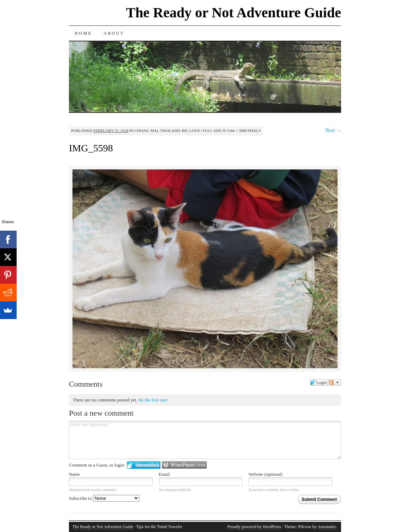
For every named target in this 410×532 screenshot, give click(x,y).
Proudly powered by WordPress (254, 527)
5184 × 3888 (237, 131)
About (114, 33)
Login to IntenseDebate (144, 465)
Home (83, 33)
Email (164, 474)
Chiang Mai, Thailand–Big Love (167, 131)
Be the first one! (153, 400)
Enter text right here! (205, 440)
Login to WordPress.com (184, 465)
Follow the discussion (335, 382)
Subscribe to (104, 498)
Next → (333, 130)
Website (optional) (265, 474)
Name (74, 474)
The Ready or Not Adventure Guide (233, 13)
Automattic (327, 527)
